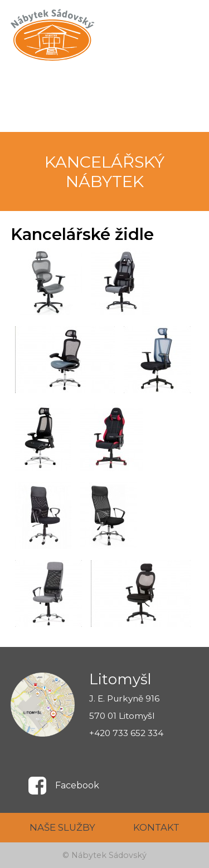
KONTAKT (156, 827)
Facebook (77, 785)
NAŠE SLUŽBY (62, 827)
